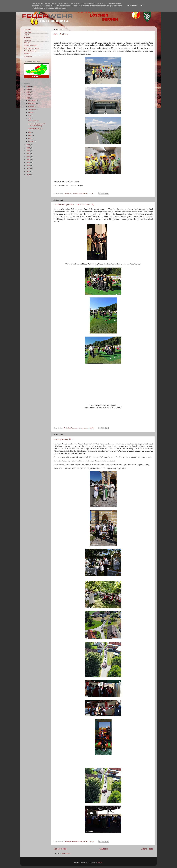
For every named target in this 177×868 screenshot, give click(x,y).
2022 (28, 98)
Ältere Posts (147, 849)
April (30, 135)
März (30, 138)
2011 (28, 175)
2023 (28, 95)
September (32, 109)
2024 (28, 92)
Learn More (133, 6)
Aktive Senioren (61, 34)
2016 (28, 160)
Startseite (104, 849)
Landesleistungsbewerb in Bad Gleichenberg (74, 205)
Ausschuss (28, 32)
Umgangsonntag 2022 (64, 439)
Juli (30, 115)
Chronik (27, 43)
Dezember (32, 101)
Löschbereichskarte (31, 46)
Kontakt (27, 54)
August (31, 112)
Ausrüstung (28, 37)
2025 (28, 89)
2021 (28, 145)
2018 (28, 154)
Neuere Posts (60, 849)
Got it (143, 6)
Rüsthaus (27, 40)
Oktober (31, 106)
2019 (28, 151)
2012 (28, 172)
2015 (28, 163)
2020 (28, 148)
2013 (28, 169)
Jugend (27, 35)
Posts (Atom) (66, 853)
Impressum (28, 56)
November (32, 103)
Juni (30, 118)
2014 (28, 166)
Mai (30, 132)
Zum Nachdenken (30, 51)
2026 (28, 86)
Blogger (100, 862)
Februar (31, 141)
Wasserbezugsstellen (31, 48)
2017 (28, 157)
